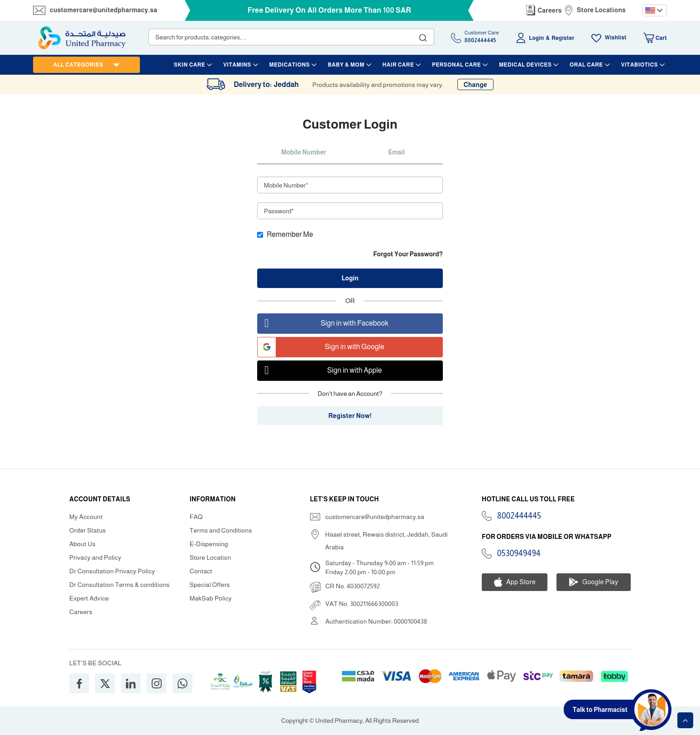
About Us (82, 544)
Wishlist (616, 38)
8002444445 (519, 516)
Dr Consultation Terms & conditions (120, 585)
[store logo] (82, 38)
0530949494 (519, 553)
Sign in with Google (321, 347)
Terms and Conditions (221, 530)
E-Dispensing (209, 544)
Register (563, 38)
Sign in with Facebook (323, 324)
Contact (201, 571)
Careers (550, 10)
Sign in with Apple (320, 371)
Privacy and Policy (95, 557)
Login (536, 38)
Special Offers (210, 585)
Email (396, 152)
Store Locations (601, 10)
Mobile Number (304, 152)
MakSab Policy (211, 598)
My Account (86, 517)
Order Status (88, 530)
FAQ (196, 517)
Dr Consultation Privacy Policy (112, 571)
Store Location (211, 557)
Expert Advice (89, 598)
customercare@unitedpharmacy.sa (103, 10)
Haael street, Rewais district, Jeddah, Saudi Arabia (386, 541)
